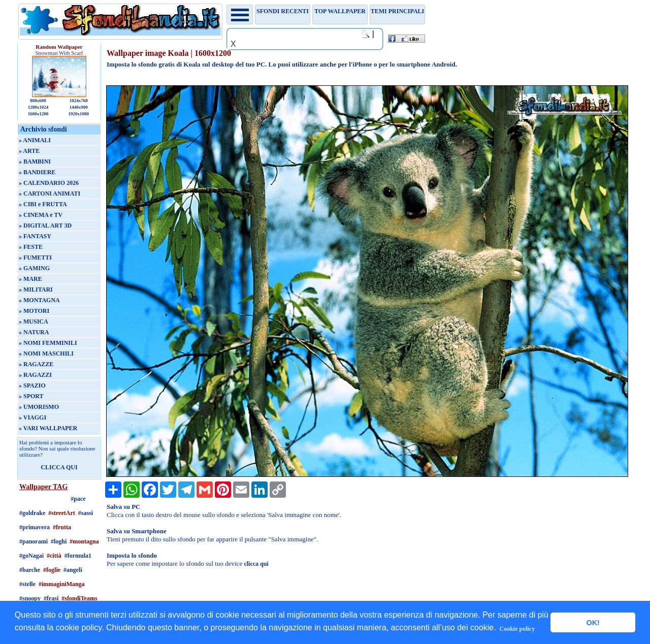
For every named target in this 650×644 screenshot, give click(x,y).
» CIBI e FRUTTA (43, 204)
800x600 (38, 101)
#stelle (27, 584)
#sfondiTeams (79, 598)
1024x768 (79, 101)
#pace (78, 499)
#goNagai (31, 556)
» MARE (30, 279)
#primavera (35, 527)
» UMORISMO (39, 407)
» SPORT (31, 396)
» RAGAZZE (36, 364)
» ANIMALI (35, 140)
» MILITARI (36, 289)
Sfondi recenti (283, 11)
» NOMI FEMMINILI (48, 343)
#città (54, 556)
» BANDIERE (37, 172)
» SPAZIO (32, 385)
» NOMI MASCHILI (46, 353)
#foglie (52, 570)
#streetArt (61, 513)
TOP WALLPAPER (340, 11)
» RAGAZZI (35, 375)
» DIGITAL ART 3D (45, 226)
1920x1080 (79, 114)
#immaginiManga (62, 584)
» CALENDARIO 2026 (49, 183)
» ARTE (29, 151)
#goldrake (32, 513)
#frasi (51, 598)
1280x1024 (38, 107)
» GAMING (34, 268)
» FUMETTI (35, 257)
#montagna (84, 541)
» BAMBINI (35, 162)
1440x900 (79, 107)
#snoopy (30, 598)
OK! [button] (593, 623)
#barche (30, 570)
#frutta (62, 527)
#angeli (73, 570)
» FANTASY (35, 236)
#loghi (59, 541)
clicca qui (256, 564)
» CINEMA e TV (41, 215)
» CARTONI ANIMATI (50, 194)
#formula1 (78, 556)
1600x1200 (38, 114)
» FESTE (31, 247)
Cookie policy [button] (517, 629)
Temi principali (397, 11)
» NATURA (34, 332)
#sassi (86, 513)
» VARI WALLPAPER (48, 428)
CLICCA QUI (59, 467)
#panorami (34, 541)
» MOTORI (34, 311)
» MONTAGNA (39, 300)
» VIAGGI (32, 417)
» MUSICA (34, 321)
